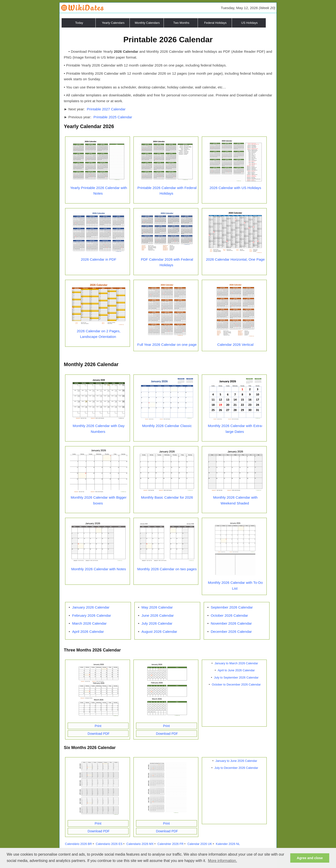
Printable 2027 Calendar (106, 109)
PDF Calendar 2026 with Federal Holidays (167, 262)
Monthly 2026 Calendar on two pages (167, 569)
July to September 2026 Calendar (236, 677)
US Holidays (249, 23)
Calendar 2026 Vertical (235, 345)
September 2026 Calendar (232, 607)
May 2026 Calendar (157, 607)
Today (79, 23)
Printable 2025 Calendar (113, 117)
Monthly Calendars (147, 23)
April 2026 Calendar (88, 632)
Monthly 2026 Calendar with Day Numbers (99, 429)
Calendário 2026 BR (79, 844)
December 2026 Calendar (231, 632)
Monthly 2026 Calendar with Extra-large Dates (235, 429)
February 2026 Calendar (92, 615)
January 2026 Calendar (91, 607)
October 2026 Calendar (229, 615)
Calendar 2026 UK (200, 844)
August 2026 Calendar (159, 632)
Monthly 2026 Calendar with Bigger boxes (99, 500)
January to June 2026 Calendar (236, 761)
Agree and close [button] (310, 858)
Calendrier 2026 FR (171, 844)
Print (98, 726)
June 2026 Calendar (157, 615)
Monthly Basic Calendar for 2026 (167, 497)
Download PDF (99, 734)
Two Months (181, 23)
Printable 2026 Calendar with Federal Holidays (167, 191)
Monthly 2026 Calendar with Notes (99, 569)
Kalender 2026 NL (228, 844)
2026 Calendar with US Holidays (235, 188)
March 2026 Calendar (89, 623)
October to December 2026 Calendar (236, 684)
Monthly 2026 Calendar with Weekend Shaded (235, 500)
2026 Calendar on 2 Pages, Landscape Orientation (99, 334)
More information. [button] (222, 861)
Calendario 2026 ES (109, 844)
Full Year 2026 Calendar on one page (167, 345)
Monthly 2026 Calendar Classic (167, 426)
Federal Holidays (215, 23)
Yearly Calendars (113, 23)
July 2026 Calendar (157, 623)
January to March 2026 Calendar (236, 663)
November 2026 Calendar (231, 623)
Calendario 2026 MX (140, 844)
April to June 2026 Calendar (236, 670)
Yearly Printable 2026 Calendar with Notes (99, 191)
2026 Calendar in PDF (99, 259)
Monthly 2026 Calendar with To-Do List (235, 585)
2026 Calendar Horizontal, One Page (235, 259)
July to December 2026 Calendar (236, 768)
